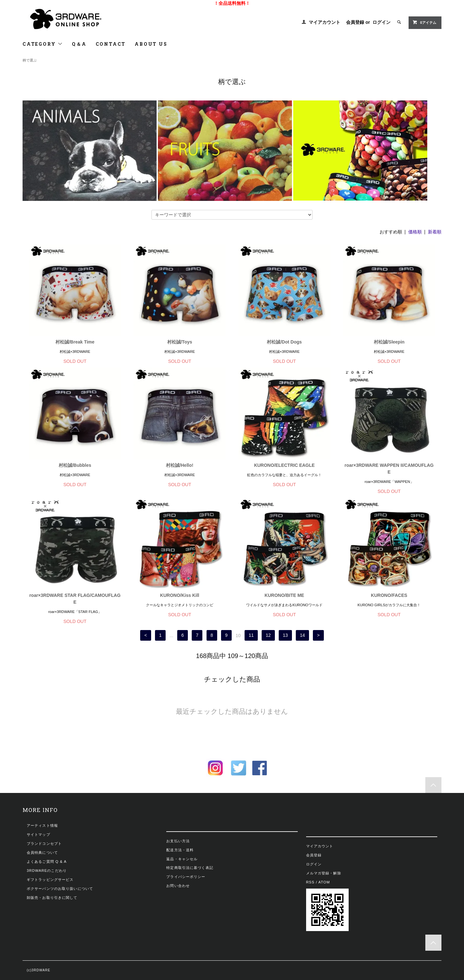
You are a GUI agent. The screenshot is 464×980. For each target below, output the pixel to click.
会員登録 (355, 22)
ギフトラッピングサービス (50, 880)
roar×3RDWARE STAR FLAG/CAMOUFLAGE (75, 599)
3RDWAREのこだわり (47, 871)
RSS (310, 882)
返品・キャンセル (182, 859)
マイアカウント (324, 22)
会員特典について (42, 853)
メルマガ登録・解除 (324, 873)
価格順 (415, 232)
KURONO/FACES (389, 595)
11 (251, 636)
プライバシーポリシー (186, 877)
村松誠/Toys (180, 342)
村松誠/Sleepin (389, 342)
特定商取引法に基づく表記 (190, 868)
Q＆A (79, 44)
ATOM (324, 882)
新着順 (435, 232)
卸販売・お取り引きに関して (52, 898)
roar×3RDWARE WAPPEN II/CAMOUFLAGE (389, 469)
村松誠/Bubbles (75, 465)
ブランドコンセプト (44, 843)
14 (303, 636)
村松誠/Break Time (75, 342)
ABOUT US (151, 44)
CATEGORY (43, 44)
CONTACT (111, 44)
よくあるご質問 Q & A (47, 862)
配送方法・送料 (180, 850)
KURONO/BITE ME (284, 595)
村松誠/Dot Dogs (284, 342)
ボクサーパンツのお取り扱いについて (60, 889)
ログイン (382, 22)
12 (268, 636)
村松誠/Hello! (180, 465)
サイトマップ (39, 834)
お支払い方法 (178, 841)
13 (285, 636)
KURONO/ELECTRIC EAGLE (284, 465)
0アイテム (424, 22)
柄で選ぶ (30, 60)
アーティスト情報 (42, 825)
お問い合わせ (178, 886)
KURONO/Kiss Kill (180, 595)
